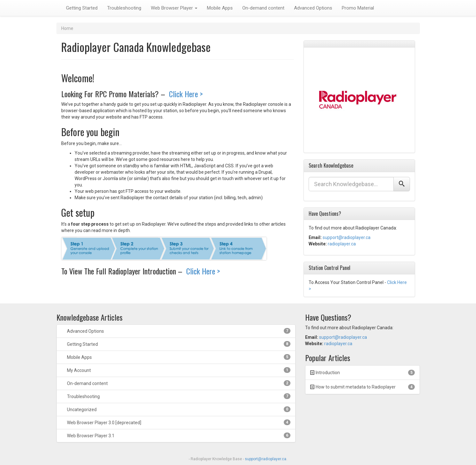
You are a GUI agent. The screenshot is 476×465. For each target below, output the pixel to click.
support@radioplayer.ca (347, 237)
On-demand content (263, 8)
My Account (178, 370)
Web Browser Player (174, 8)
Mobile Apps (220, 8)
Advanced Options (313, 8)
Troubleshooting (124, 8)
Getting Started (82, 8)
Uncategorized (178, 409)
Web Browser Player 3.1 (178, 435)
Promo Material (358, 8)
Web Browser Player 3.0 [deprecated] (178, 422)
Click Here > (185, 94)
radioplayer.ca (342, 244)
